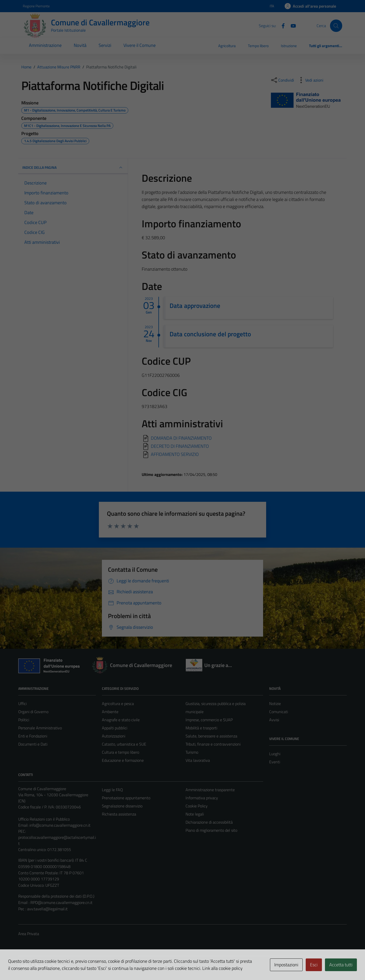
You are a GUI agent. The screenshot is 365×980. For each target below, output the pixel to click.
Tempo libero (258, 46)
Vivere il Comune (140, 45)
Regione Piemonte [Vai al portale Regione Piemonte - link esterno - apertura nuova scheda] (36, 6)
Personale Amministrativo (40, 728)
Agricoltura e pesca (118, 704)
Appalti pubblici (115, 728)
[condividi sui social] (282, 80)
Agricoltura (227, 46)
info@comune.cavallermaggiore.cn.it (60, 825)
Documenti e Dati (33, 744)
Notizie (275, 704)
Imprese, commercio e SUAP (209, 720)
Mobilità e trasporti (201, 728)
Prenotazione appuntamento (126, 798)
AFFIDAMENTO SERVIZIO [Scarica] (175, 454)
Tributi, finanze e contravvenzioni (213, 744)
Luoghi (275, 754)
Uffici (22, 704)
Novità (80, 45)
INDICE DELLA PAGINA (73, 168)
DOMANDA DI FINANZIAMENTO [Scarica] (181, 438)
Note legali (195, 814)
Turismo (192, 752)
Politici (24, 720)
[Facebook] (281, 25)
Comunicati (279, 712)
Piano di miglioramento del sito (211, 830)
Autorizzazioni (114, 736)
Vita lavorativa (198, 760)
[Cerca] (336, 26)
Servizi (105, 45)
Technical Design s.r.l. (53, 965)
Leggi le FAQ (112, 790)
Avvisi (274, 720)
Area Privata (29, 934)
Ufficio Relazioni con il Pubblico (44, 819)
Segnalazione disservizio (122, 806)
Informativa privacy (202, 798)
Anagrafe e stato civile (121, 720)
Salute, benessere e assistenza (211, 736)
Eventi (275, 762)
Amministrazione (45, 45)
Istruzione (289, 46)
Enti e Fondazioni (33, 736)
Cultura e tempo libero (121, 752)
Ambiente (110, 712)
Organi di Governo (33, 712)
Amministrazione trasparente (210, 790)
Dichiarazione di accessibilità (209, 822)
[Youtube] (291, 25)
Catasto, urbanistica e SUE (124, 744)
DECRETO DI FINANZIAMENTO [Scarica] (180, 446)
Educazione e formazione (123, 760)
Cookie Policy (197, 806)
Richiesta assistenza (119, 814)
